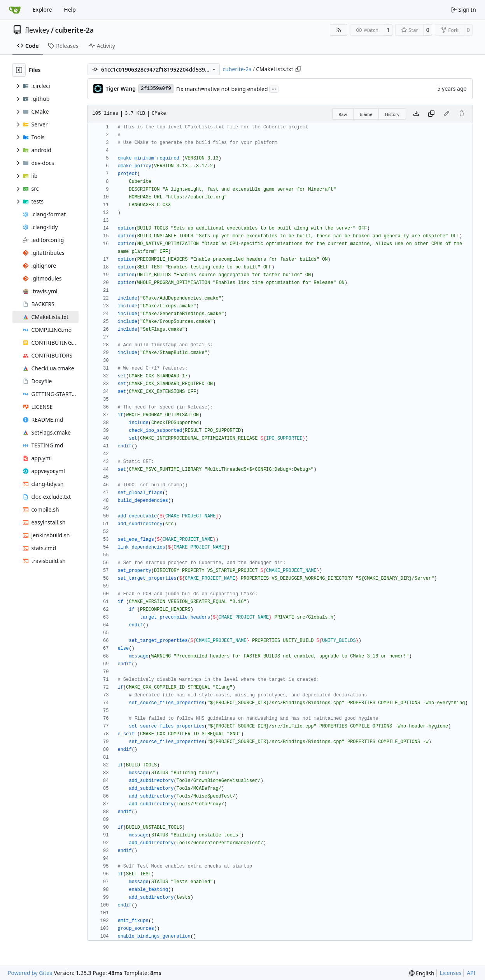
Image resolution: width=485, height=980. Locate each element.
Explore (42, 10)
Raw (343, 114)
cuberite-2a (75, 30)
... (274, 88)
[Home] (15, 10)
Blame (366, 114)
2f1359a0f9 (156, 89)
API (471, 973)
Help (70, 10)
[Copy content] (431, 114)
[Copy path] (298, 69)
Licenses (451, 973)
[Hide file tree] (19, 70)
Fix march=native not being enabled (222, 89)
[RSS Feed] (339, 30)
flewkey (37, 30)
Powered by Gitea (30, 973)
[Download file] (416, 114)
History (392, 114)
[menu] (422, 973)
